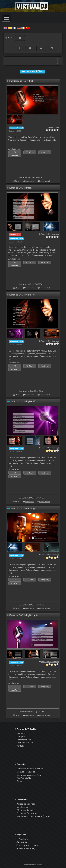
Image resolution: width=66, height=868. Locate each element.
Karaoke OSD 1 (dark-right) (23, 509)
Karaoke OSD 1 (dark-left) (23, 295)
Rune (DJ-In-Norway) (50, 234)
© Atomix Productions (33, 865)
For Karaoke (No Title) (21, 81)
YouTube (22, 842)
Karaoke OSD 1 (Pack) (21, 188)
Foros (19, 781)
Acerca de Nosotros (26, 804)
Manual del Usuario (26, 772)
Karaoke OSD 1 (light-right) (23, 615)
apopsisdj (54, 127)
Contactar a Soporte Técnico (30, 769)
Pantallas (21, 746)
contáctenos (22, 807)
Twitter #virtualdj (26, 848)
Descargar (21, 733)
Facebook (22, 839)
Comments (30, 181)
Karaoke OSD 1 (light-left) (23, 402)
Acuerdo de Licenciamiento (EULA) (33, 816)
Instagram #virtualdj (27, 845)
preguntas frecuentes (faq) (29, 775)
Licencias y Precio (25, 743)
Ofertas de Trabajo (25, 810)
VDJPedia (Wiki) (24, 778)
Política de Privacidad (27, 813)
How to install (45, 181)
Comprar (21, 737)
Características (24, 740)
